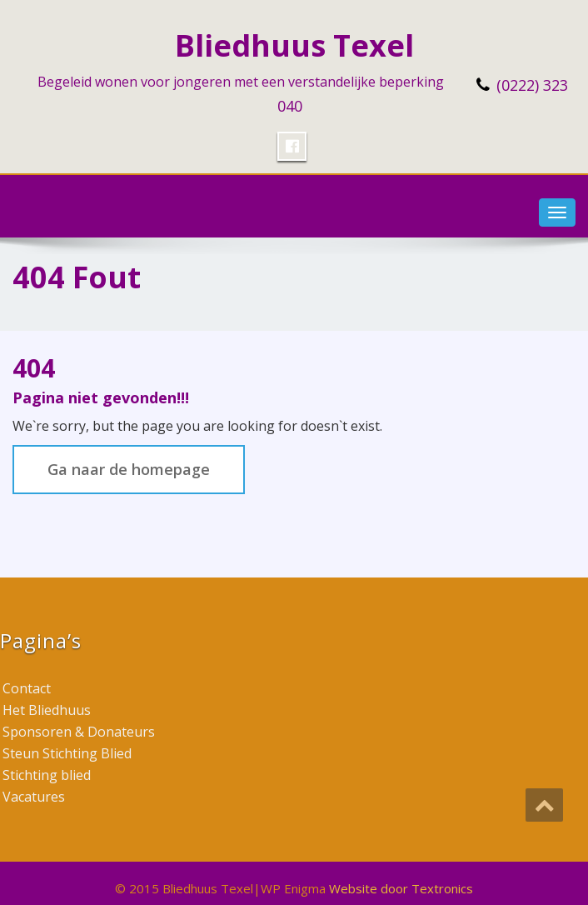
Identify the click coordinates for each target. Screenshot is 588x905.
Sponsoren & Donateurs (79, 732)
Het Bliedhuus (47, 710)
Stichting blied (47, 775)
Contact (27, 688)
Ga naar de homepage (129, 469)
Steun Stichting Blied (67, 753)
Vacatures (34, 797)
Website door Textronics (401, 888)
